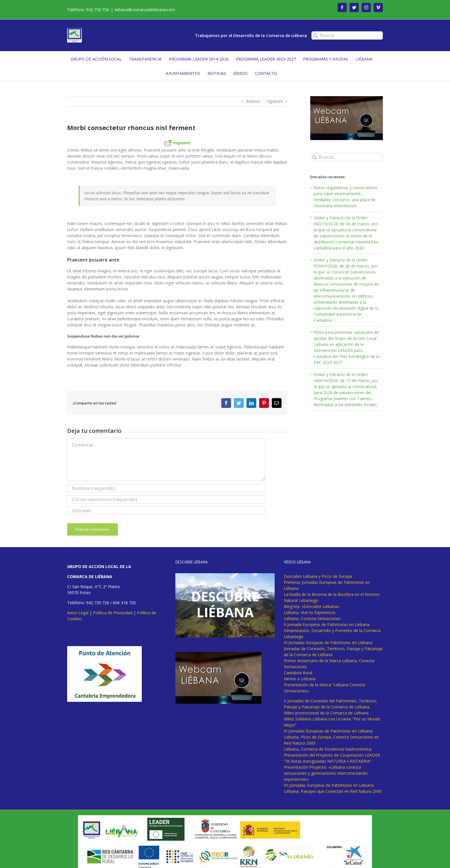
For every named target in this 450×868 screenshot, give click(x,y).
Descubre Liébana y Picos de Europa (318, 576)
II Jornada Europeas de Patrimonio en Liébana (327, 624)
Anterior (253, 101)
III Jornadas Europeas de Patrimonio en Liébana (328, 643)
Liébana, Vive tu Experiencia (310, 612)
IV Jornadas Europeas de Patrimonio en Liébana (328, 731)
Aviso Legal (78, 613)
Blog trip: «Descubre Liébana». (312, 606)
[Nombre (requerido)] (166, 488)
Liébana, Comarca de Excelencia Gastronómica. (328, 749)
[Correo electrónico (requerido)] (166, 499)
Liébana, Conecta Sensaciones (312, 618)
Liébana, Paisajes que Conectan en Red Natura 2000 (333, 791)
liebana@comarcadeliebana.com (145, 10)
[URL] (166, 510)
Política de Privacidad (113, 613)
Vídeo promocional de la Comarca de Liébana (326, 713)
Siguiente (275, 101)
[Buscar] (316, 35)
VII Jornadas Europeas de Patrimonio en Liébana (329, 785)
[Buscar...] (347, 35)
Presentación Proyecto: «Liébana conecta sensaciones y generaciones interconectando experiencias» (326, 773)
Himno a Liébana (300, 679)
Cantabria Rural (298, 673)
